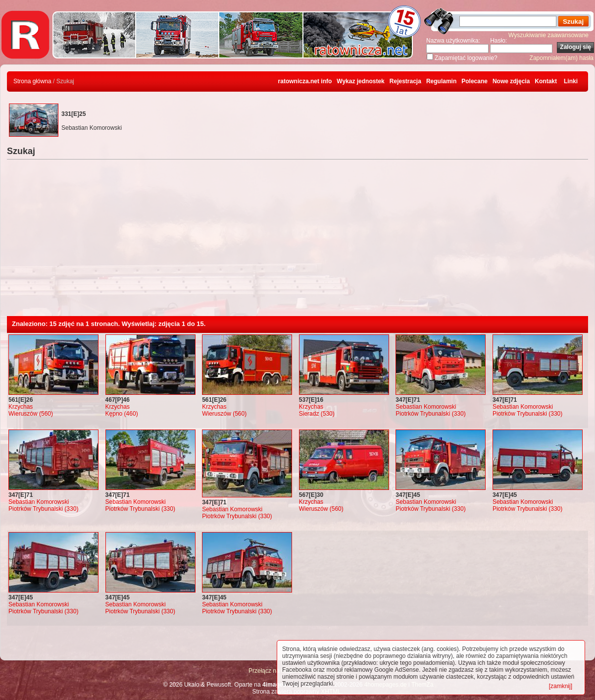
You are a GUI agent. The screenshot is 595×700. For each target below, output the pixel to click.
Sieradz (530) (317, 414)
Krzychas (21, 407)
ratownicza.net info (305, 81)
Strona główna (32, 81)
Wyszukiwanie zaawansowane (548, 35)
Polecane (474, 81)
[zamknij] (561, 686)
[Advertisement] (297, 242)
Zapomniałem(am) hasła (562, 58)
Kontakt (546, 81)
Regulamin (441, 81)
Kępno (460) (122, 414)
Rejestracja (405, 81)
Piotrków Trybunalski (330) (430, 414)
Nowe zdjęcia (511, 81)
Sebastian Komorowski (426, 407)
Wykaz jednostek (360, 81)
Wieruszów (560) (31, 414)
